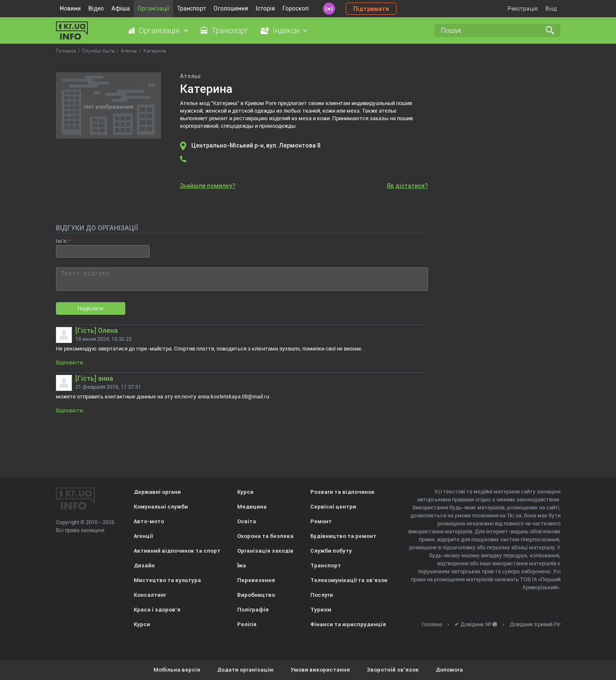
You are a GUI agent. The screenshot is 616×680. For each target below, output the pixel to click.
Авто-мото (149, 521)
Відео (96, 8)
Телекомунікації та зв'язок (349, 580)
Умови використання (320, 670)
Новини (70, 8)
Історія (265, 8)
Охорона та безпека (265, 536)
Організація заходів (265, 551)
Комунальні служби (161, 507)
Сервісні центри (333, 507)
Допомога (449, 670)
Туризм (321, 610)
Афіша (121, 8)
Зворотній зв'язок (393, 670)
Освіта (247, 521)
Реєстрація (523, 8)
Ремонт (321, 521)
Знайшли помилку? (208, 186)
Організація (159, 30)
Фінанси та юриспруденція (348, 624)
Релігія (247, 624)
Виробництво (256, 595)
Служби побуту (331, 551)
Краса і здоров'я (157, 610)
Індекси (286, 30)
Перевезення (256, 580)
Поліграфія (253, 610)
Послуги (322, 595)
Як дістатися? (407, 186)
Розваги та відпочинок (342, 492)
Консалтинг (150, 595)
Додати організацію (245, 670)
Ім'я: (62, 241)
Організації (153, 8)
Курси (142, 624)
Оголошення (231, 8)
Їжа (242, 565)
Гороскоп (296, 8)
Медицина (252, 507)
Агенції (143, 536)
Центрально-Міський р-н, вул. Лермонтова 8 (256, 145)
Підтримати (371, 9)
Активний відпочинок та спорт (177, 551)
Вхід (551, 8)
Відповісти (69, 362)
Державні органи (157, 492)
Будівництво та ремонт (343, 536)
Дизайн (144, 565)
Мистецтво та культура (167, 580)
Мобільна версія (177, 670)
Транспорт (192, 8)
